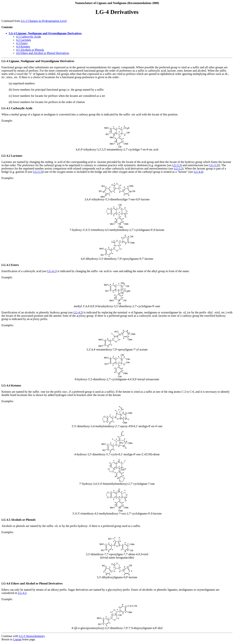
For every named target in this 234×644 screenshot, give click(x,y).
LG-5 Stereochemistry (32, 636)
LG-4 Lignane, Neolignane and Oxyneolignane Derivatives (45, 33)
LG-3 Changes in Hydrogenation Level (44, 21)
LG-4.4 (198, 172)
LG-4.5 (78, 312)
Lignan (17, 639)
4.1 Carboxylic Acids (29, 37)
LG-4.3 (22, 593)
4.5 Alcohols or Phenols (30, 50)
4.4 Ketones (23, 46)
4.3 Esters (22, 43)
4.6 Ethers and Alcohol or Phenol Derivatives (43, 53)
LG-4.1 (52, 271)
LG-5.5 (214, 165)
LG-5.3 (177, 165)
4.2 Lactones (24, 40)
